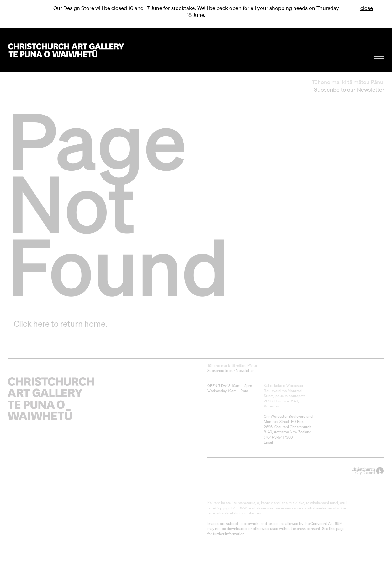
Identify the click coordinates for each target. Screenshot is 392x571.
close (367, 8)
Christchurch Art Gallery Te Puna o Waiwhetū (66, 50)
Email (268, 442)
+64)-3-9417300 (279, 437)
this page (337, 528)
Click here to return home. (61, 324)
